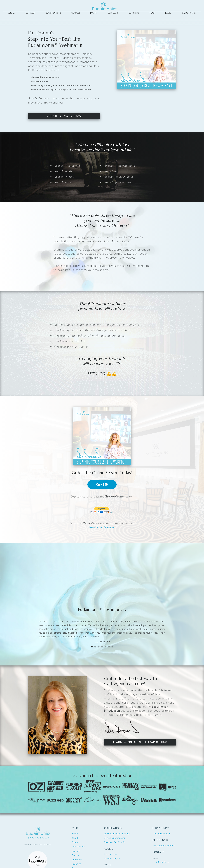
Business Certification (115, 842)
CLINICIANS (113, 13)
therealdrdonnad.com (164, 845)
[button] (92, 647)
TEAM (152, 13)
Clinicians (77, 859)
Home (75, 833)
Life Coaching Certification (117, 833)
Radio (168, 13)
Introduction (110, 854)
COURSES (76, 13)
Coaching (134, 13)
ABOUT (12, 13)
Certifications (79, 847)
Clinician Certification (115, 838)
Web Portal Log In (161, 833)
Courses (76, 851)
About (75, 838)
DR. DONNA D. (189, 13)
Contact (76, 842)
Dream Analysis (112, 859)
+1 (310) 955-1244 (161, 862)
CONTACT (31, 13)
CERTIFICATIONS (53, 13)
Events (94, 13)
